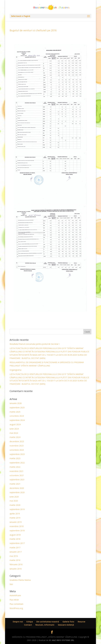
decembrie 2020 (17, 488)
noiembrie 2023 (17, 446)
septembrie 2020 (17, 492)
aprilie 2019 (15, 514)
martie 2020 (15, 505)
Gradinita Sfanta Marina (20, 580)
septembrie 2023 (17, 454)
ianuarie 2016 (16, 569)
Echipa (30, 622)
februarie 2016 (16, 564)
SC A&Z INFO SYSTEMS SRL (62, 640)
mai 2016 (14, 556)
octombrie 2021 (17, 475)
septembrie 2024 (17, 420)
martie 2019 (15, 518)
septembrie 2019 (17, 509)
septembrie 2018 (17, 531)
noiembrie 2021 (17, 471)
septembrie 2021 (17, 480)
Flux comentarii (16, 604)
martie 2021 (15, 484)
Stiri (11, 584)
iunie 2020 (14, 497)
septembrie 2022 (17, 463)
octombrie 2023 (17, 450)
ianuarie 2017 (16, 552)
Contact (28, 625)
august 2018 (15, 535)
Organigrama (15, 370)
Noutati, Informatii (45, 625)
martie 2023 (15, 458)
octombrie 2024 (17, 416)
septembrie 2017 (17, 543)
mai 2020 (14, 501)
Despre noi (18, 622)
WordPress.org (16, 608)
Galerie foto (68, 622)
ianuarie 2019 (16, 522)
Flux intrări (14, 600)
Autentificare (15, 595)
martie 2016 (15, 560)
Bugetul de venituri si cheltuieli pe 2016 (33, 30)
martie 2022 (15, 467)
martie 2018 (15, 539)
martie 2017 (15, 547)
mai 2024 (14, 433)
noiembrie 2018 (17, 526)
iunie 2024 (14, 429)
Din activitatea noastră (48, 622)
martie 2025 (15, 412)
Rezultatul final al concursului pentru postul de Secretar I (35, 344)
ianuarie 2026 (16, 403)
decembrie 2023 (17, 441)
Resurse (81, 622)
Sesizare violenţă (66, 625)
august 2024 (15, 424)
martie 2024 (15, 437)
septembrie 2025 (17, 407)
